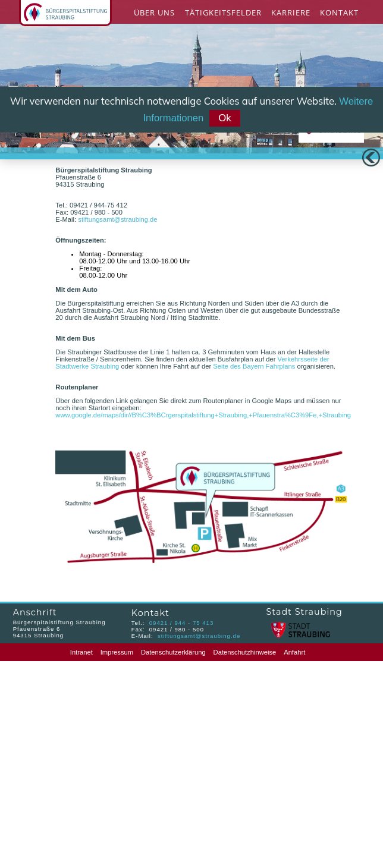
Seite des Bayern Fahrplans (254, 366)
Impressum (117, 652)
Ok (225, 118)
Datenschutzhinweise (245, 652)
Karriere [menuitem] (291, 12)
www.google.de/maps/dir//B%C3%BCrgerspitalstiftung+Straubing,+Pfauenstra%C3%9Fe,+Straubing (203, 415)
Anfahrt (294, 652)
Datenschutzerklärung (173, 652)
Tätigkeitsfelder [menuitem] (223, 12)
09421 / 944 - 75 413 (182, 623)
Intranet (81, 652)
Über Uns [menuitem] (154, 12)
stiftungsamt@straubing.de (117, 219)
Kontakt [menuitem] (339, 12)
